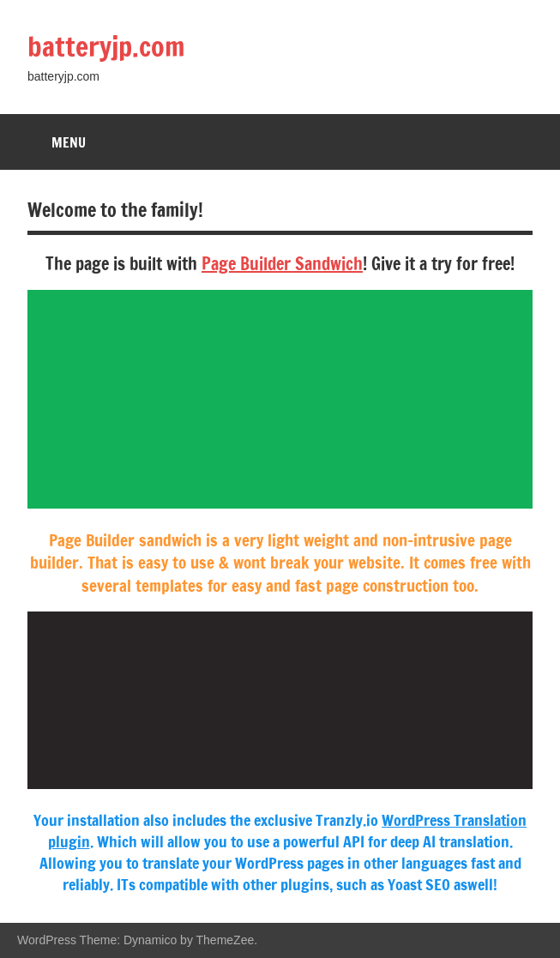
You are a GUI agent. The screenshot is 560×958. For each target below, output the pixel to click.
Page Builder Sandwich (282, 264)
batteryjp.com (106, 46)
